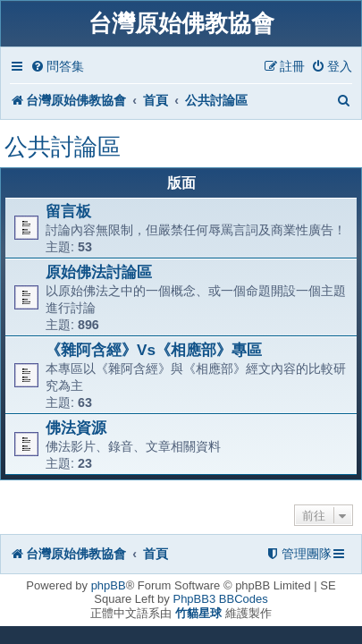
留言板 (68, 211)
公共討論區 (63, 147)
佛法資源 (76, 428)
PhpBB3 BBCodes (220, 599)
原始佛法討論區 (99, 272)
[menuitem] (57, 67)
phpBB (109, 585)
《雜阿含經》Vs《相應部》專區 (154, 350)
